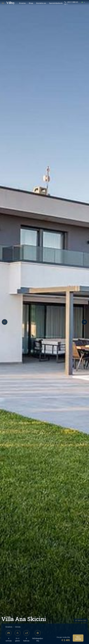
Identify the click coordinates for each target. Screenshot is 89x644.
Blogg (31, 3)
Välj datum (78, 638)
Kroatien (22, 3)
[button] (83, 2)
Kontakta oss (41, 3)
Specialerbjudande (56, 3)
